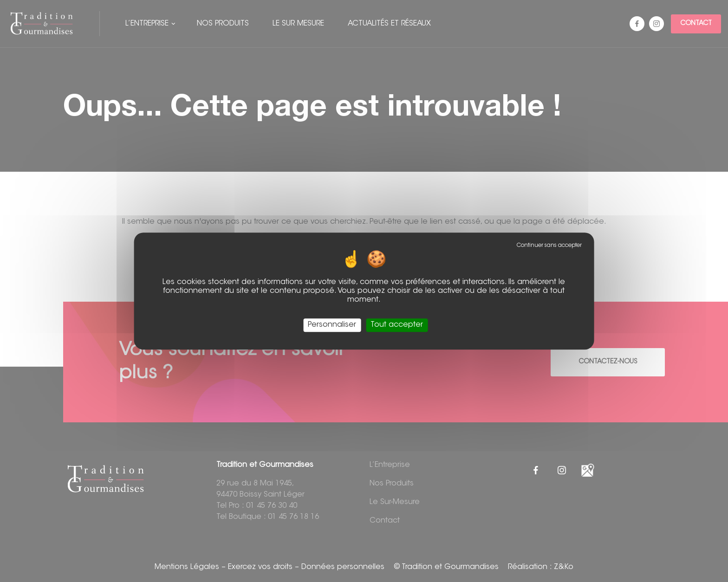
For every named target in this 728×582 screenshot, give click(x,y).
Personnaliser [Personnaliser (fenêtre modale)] (332, 325)
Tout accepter (397, 325)
